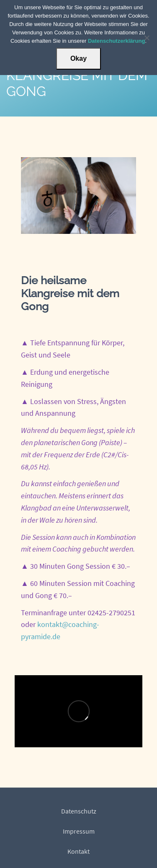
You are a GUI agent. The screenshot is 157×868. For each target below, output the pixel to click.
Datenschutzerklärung (117, 41)
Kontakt (78, 851)
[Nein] (147, 38)
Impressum (79, 831)
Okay (78, 58)
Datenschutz (79, 811)
